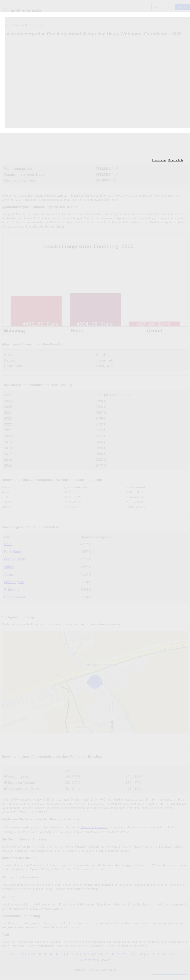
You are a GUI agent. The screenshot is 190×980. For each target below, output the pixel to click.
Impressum (159, 160)
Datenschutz (176, 160)
